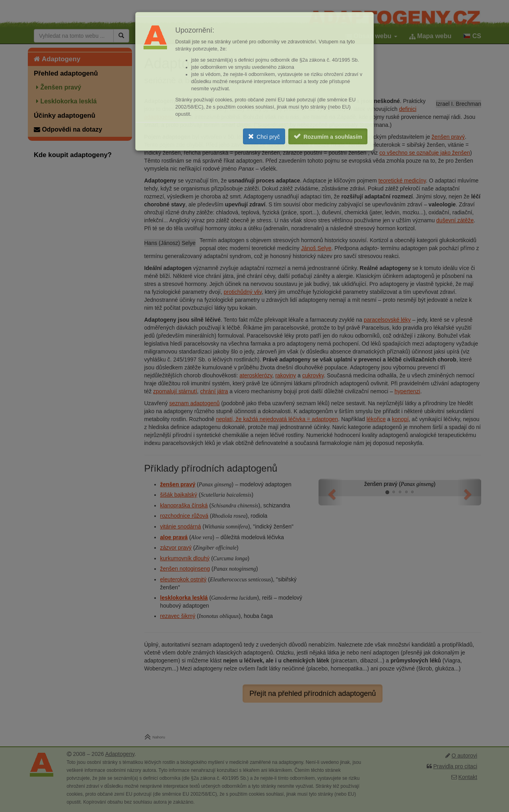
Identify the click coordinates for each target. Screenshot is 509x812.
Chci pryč (268, 137)
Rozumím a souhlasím (333, 137)
